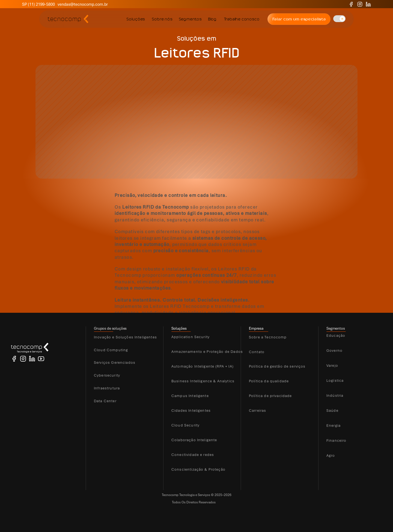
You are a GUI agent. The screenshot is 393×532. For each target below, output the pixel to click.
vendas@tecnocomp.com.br (83, 4)
